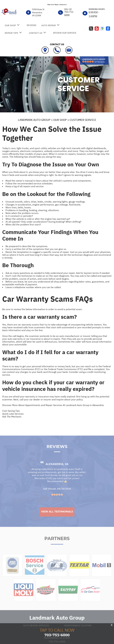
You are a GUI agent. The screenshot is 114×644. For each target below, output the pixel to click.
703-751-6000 (69, 14)
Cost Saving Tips (11, 411)
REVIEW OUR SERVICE (65, 33)
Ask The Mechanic (12, 417)
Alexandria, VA (57, 471)
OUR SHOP (10, 25)
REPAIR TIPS (11, 33)
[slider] (88, 62)
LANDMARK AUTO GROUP (34, 120)
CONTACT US (36, 33)
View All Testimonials (57, 519)
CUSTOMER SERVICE (83, 120)
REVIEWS (32, 25)
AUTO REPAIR (49, 25)
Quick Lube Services (13, 414)
